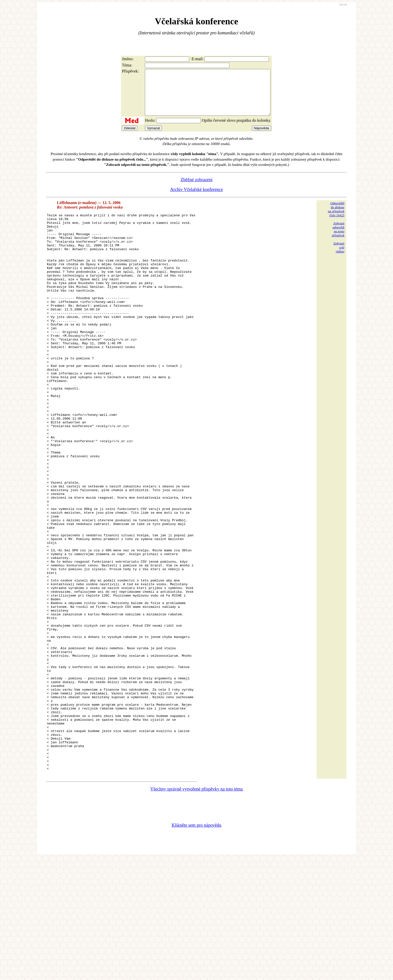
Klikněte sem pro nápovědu (197, 946)
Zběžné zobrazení (196, 189)
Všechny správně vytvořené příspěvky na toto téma (197, 910)
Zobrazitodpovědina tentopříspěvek (338, 238)
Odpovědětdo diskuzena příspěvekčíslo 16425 (336, 218)
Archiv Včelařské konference (197, 199)
